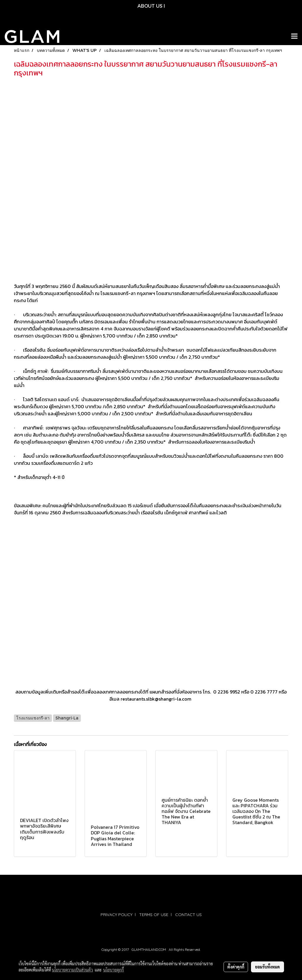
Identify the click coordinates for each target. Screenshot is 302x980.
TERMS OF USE (154, 915)
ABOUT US (150, 6)
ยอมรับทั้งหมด (267, 967)
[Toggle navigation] (294, 37)
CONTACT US (188, 915)
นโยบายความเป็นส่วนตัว (72, 970)
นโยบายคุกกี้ (114, 970)
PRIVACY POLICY (116, 915)
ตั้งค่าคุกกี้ (236, 967)
